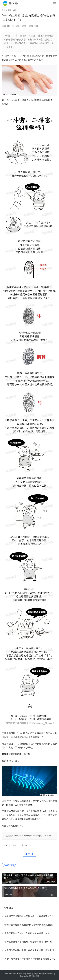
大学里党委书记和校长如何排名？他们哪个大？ (27, 933)
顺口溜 (24, 845)
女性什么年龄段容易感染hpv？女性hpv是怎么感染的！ (30, 925)
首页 (4, 10)
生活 (6, 845)
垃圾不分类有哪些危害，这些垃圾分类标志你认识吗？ (30, 950)
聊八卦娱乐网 (34, 976)
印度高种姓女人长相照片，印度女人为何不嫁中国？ (29, 942)
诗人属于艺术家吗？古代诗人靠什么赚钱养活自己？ (29, 916)
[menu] (55, 3)
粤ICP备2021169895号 (47, 974)
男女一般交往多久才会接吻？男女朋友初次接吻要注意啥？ (31, 959)
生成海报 (9, 865)
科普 (24, 26)
